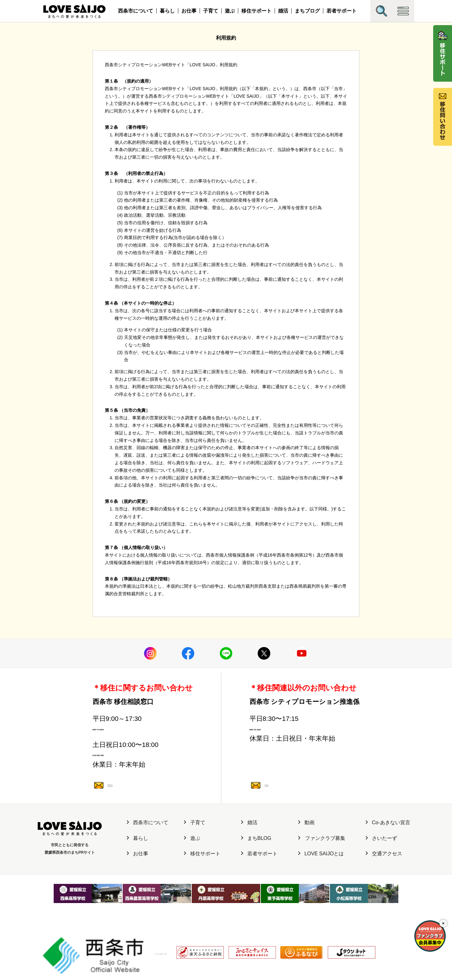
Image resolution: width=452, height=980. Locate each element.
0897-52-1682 (299, 735)
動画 (306, 849)
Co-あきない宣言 (388, 849)
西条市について (136, 11)
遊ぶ (230, 11)
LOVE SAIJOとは (321, 880)
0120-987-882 (143, 774)
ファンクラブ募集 (322, 864)
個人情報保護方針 (147, 947)
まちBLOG (256, 864)
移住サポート (256, 11)
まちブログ (307, 11)
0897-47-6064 (143, 735)
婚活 (283, 11)
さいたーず (381, 864)
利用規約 (177, 947)
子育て (211, 11)
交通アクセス (384, 880)
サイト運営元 (111, 947)
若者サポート (342, 11)
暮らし (167, 11)
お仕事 (189, 11)
